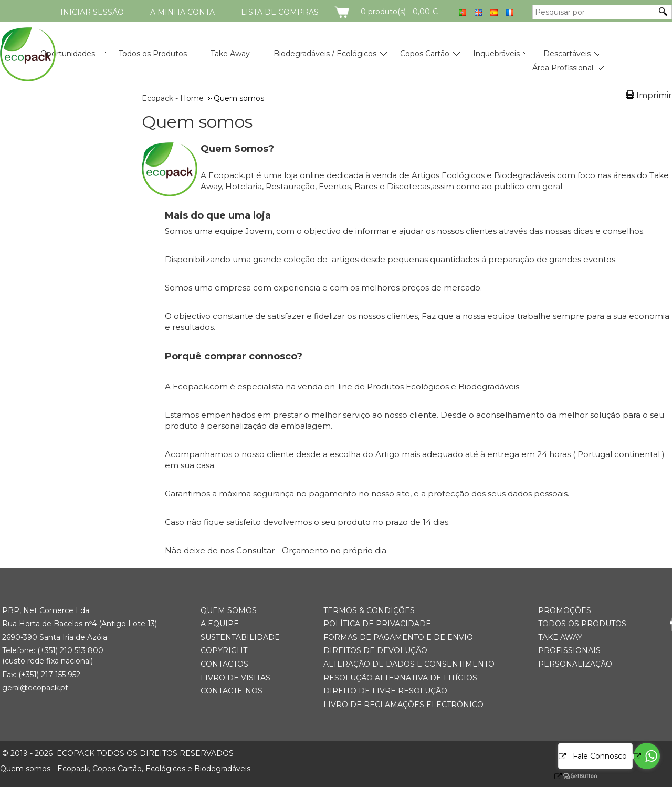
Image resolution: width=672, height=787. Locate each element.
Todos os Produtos (153, 54)
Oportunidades (68, 54)
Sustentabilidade (240, 637)
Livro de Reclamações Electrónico (403, 705)
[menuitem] (68, 50)
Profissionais (569, 650)
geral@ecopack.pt (35, 688)
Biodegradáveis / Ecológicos (325, 54)
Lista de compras (280, 12)
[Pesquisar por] (594, 12)
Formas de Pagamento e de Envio (398, 637)
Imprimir (654, 95)
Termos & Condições (369, 610)
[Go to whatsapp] (647, 756)
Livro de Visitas (235, 678)
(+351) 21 (52, 650)
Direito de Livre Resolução (385, 691)
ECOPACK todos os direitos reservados (118, 753)
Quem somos (197, 122)
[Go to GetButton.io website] (571, 776)
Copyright (224, 650)
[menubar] (310, 57)
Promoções (565, 610)
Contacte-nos (232, 691)
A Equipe (220, 624)
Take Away (230, 54)
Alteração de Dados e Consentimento (409, 664)
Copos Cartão (425, 54)
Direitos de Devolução (375, 650)
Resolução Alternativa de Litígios (400, 678)
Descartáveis (567, 54)
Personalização (575, 664)
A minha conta (182, 12)
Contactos (224, 664)
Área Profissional (563, 68)
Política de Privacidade (377, 624)
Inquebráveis (496, 54)
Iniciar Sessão (92, 12)
